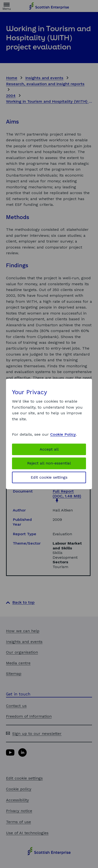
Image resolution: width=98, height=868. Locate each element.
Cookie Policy (63, 434)
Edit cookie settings (49, 477)
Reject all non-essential (49, 463)
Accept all (49, 449)
